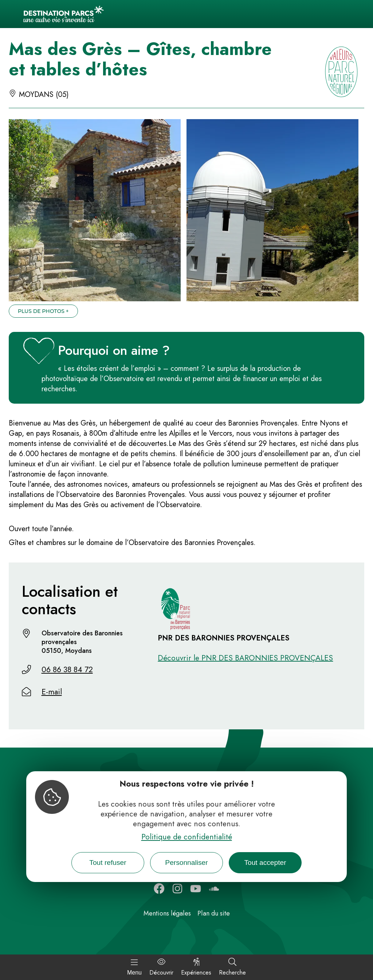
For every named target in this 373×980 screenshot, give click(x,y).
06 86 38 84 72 (67, 670)
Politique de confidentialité (187, 837)
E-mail (52, 692)
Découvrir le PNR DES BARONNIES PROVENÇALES (245, 658)
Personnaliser (186, 863)
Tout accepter (265, 863)
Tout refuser (108, 863)
